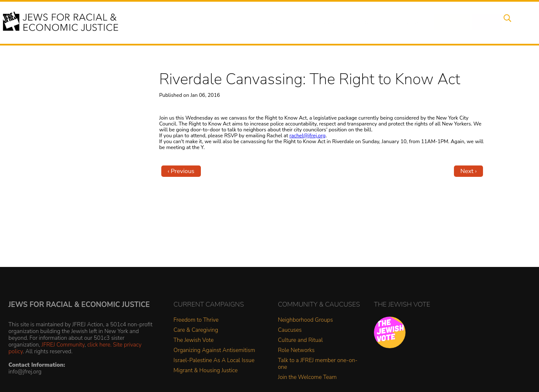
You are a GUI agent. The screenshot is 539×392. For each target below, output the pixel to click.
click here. (99, 345)
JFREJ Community (63, 345)
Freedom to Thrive (196, 320)
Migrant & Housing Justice (205, 371)
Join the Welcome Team (307, 377)
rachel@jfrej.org (307, 136)
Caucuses (290, 330)
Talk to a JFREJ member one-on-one (318, 364)
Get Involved (398, 22)
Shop (474, 22)
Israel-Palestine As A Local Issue (214, 361)
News (356, 22)
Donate (441, 22)
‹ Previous (181, 171)
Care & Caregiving (196, 330)
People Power (313, 22)
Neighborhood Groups (306, 320)
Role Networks (296, 351)
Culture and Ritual (300, 340)
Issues (269, 22)
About (203, 22)
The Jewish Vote (193, 340)
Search (506, 22)
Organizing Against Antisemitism (214, 351)
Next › (468, 171)
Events (236, 22)
